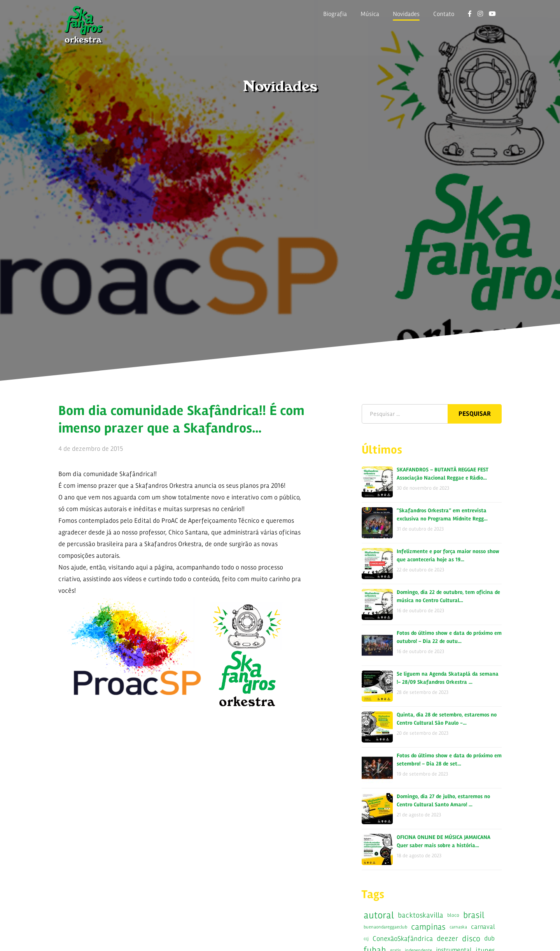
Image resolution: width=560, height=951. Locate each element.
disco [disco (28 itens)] (471, 939)
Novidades (406, 14)
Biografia (335, 14)
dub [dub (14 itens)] (489, 938)
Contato (444, 14)
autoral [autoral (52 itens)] (379, 915)
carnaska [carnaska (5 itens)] (458, 927)
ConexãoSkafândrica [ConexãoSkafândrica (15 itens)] (403, 939)
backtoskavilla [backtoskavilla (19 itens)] (421, 915)
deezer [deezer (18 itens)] (447, 938)
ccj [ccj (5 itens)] (366, 939)
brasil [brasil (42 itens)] (474, 915)
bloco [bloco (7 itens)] (453, 915)
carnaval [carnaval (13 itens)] (483, 927)
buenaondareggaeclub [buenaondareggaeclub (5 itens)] (385, 927)
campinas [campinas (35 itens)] (428, 927)
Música (370, 14)
